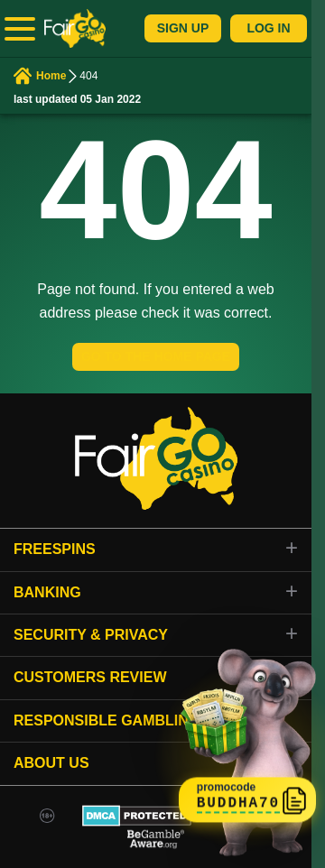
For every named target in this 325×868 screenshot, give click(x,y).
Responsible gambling (107, 720)
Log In (268, 28)
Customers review (90, 677)
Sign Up (183, 28)
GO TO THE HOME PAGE (156, 356)
